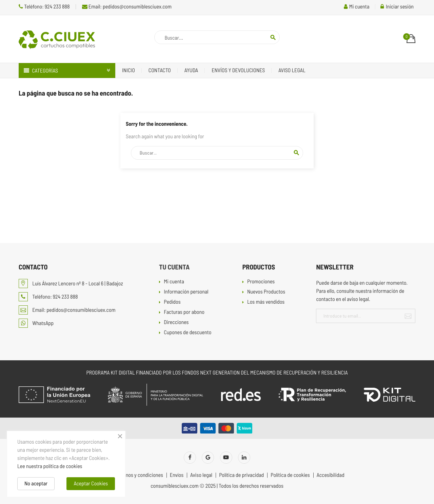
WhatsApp (36, 323)
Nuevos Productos (266, 292)
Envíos (177, 475)
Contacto (160, 70)
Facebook (190, 458)
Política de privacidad (241, 475)
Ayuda (191, 70)
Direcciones (176, 322)
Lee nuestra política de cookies (50, 466)
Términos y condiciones (138, 475)
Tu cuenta (174, 267)
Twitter (208, 458)
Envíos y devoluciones (238, 70)
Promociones (261, 282)
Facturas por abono (184, 312)
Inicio (129, 70)
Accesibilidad (331, 475)
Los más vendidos (266, 302)
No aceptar (36, 483)
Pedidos (172, 302)
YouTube (226, 458)
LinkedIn (244, 458)
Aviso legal (292, 70)
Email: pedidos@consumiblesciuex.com (127, 7)
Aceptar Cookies (91, 483)
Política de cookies (290, 475)
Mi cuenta (174, 282)
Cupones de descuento (188, 333)
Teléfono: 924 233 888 (44, 7)
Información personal (186, 292)
